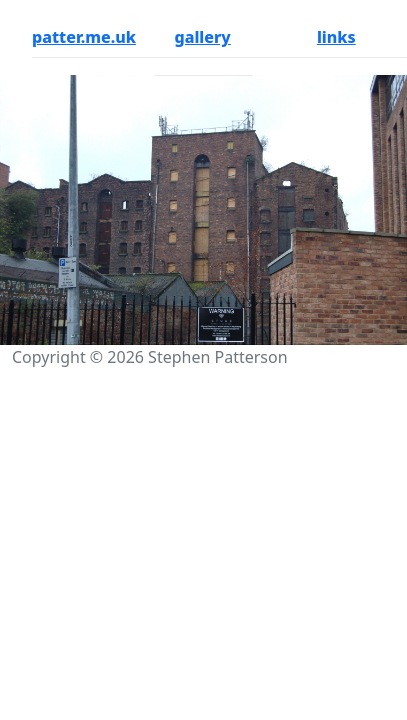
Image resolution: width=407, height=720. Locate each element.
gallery (202, 37)
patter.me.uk (84, 37)
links (336, 37)
